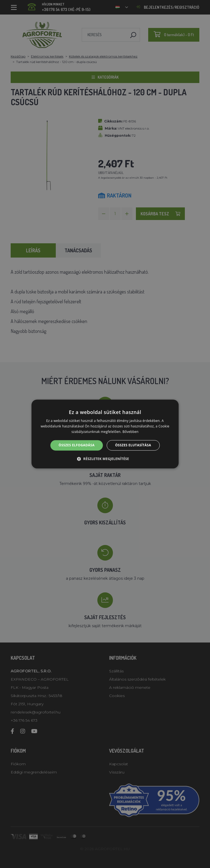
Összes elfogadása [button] (77, 445)
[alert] (105, 434)
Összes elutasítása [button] (133, 445)
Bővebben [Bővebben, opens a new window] (131, 432)
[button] (105, 459)
